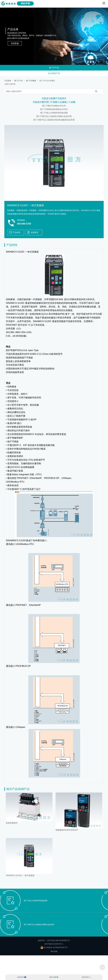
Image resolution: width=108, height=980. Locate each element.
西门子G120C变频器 (47, 81)
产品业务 (8, 81)
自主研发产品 (54, 73)
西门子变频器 (31, 81)
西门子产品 (54, 68)
